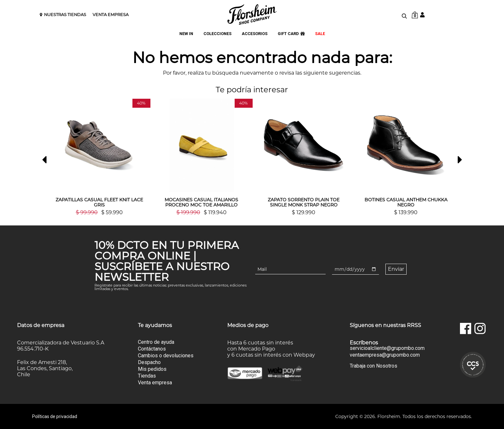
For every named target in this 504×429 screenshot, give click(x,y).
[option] (99, 157)
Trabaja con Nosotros (373, 366)
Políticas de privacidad (55, 416)
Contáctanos (152, 349)
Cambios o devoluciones (166, 356)
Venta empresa (155, 383)
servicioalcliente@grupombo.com (387, 348)
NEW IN (186, 34)
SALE (320, 34)
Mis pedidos (152, 369)
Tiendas (147, 376)
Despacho (149, 362)
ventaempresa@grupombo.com (385, 355)
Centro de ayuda (156, 342)
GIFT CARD (291, 34)
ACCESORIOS (255, 34)
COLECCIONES (217, 34)
